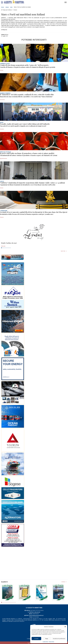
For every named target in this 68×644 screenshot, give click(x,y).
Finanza (2, 217)
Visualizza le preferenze (59, 639)
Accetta (36, 639)
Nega (47, 639)
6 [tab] (8, 248)
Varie (11, 7)
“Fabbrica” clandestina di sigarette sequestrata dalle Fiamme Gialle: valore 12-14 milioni (32, 183)
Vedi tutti (63, 251)
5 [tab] (6, 248)
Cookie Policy (45, 642)
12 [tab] (15, 602)
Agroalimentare (4, 158)
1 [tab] (1, 248)
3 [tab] (4, 248)
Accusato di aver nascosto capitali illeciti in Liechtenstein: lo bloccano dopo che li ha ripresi (34, 212)
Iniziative (2, 129)
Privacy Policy (51, 642)
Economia (2, 100)
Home (3, 7)
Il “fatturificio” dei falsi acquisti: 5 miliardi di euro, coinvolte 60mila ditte (27, 94)
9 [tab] (11, 602)
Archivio (63, 582)
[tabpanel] (34, 245)
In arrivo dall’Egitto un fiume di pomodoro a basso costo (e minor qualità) (27, 153)
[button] (65, 627)
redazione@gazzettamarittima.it (36, 615)
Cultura (7, 7)
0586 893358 (37, 612)
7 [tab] (9, 248)
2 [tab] (3, 248)
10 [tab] (13, 602)
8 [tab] (10, 248)
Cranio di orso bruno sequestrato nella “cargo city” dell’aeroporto (24, 65)
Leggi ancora (34, 245)
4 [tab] (5, 248)
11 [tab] (14, 602)
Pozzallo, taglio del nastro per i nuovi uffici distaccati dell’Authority (25, 124)
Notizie (2, 70)
